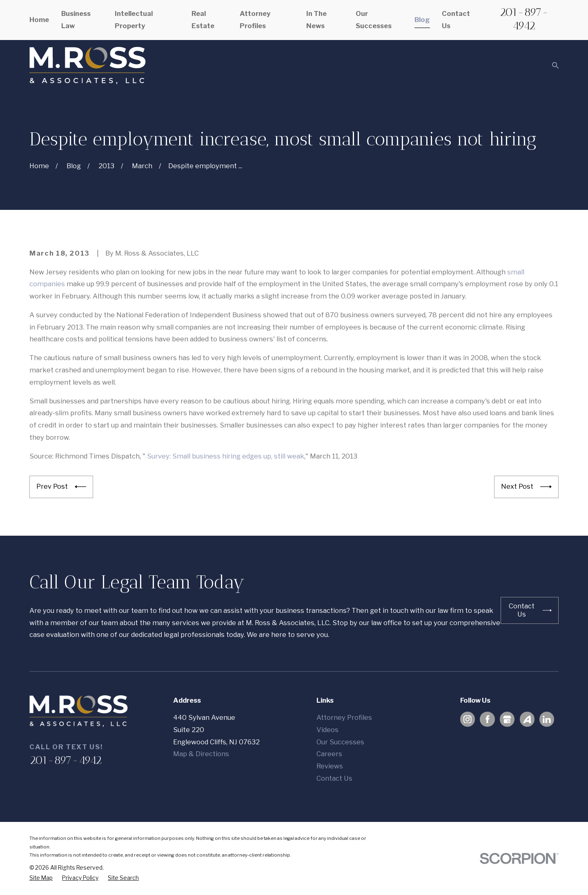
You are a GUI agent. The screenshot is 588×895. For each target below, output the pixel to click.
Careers (329, 754)
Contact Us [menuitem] (456, 20)
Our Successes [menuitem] (374, 20)
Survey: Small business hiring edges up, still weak (226, 456)
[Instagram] (468, 719)
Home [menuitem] (39, 20)
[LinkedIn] (547, 719)
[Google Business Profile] (507, 719)
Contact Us (334, 778)
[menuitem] (41, 878)
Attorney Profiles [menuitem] (255, 20)
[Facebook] (488, 719)
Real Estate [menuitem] (203, 20)
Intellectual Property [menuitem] (134, 20)
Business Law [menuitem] (76, 20)
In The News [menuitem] (316, 20)
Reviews (330, 766)
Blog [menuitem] (422, 20)
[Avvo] (527, 719)
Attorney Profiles (344, 717)
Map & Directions (201, 754)
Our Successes (340, 742)
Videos (327, 730)
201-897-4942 (524, 19)
